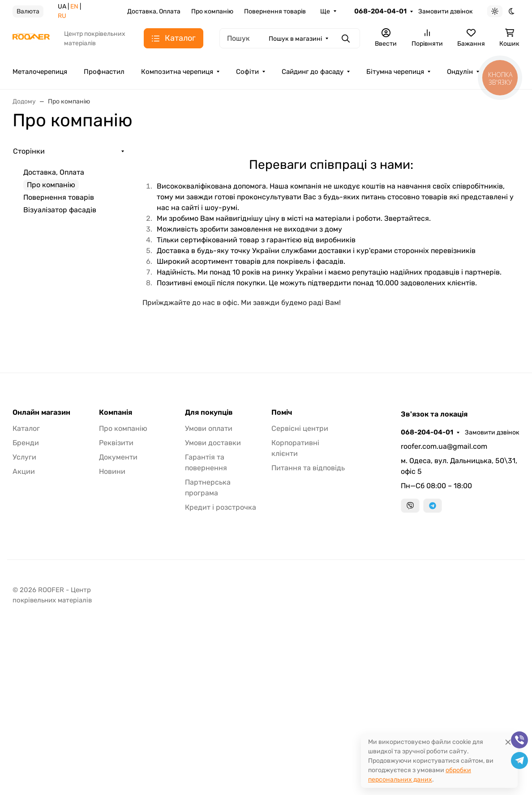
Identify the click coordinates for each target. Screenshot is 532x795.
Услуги (24, 457)
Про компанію (212, 11)
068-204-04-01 (380, 11)
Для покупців (209, 413)
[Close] (508, 742)
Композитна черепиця (177, 72)
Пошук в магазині (295, 39)
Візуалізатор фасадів (60, 210)
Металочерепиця (40, 72)
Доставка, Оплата (154, 11)
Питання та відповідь (308, 468)
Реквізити (116, 443)
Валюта (28, 11)
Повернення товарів (275, 11)
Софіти (247, 72)
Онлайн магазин (41, 413)
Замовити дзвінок (446, 11)
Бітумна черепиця (395, 72)
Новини (112, 471)
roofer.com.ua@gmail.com (444, 446)
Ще (325, 11)
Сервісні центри (300, 428)
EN (74, 6)
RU (62, 16)
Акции (24, 471)
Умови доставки (213, 443)
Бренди (26, 443)
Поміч (282, 413)
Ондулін (460, 72)
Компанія (116, 413)
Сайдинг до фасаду (313, 72)
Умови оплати (209, 428)
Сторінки (29, 151)
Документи (118, 457)
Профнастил (104, 72)
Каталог (26, 428)
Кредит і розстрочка (221, 507)
